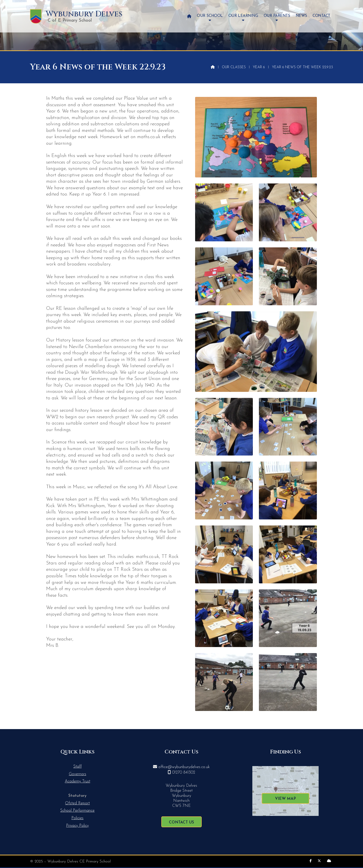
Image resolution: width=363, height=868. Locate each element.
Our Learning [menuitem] (243, 16)
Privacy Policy (77, 826)
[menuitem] (189, 16)
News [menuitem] (301, 16)
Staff (78, 767)
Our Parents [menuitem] (277, 16)
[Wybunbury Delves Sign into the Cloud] (329, 861)
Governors (78, 774)
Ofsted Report (77, 803)
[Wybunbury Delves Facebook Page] (311, 861)
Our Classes (234, 67)
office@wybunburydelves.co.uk (184, 767)
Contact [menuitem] (321, 16)
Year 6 (259, 67)
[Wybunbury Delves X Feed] (319, 861)
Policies (77, 818)
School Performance (77, 811)
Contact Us (181, 823)
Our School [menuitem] (210, 16)
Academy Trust (78, 781)
